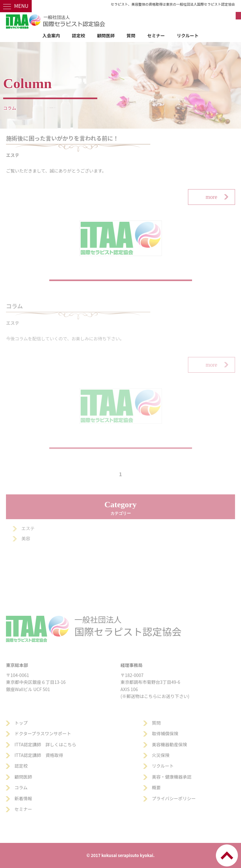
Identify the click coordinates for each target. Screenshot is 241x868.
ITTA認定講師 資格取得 (39, 755)
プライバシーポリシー (174, 798)
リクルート (188, 35)
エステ (28, 528)
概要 (156, 787)
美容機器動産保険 (169, 744)
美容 (26, 538)
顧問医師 (106, 35)
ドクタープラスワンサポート (43, 733)
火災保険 (161, 755)
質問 (131, 35)
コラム (21, 787)
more (211, 197)
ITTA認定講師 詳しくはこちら (45, 744)
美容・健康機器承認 (172, 777)
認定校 (78, 35)
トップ (21, 723)
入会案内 (51, 35)
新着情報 (23, 798)
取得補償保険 (165, 733)
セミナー (156, 35)
